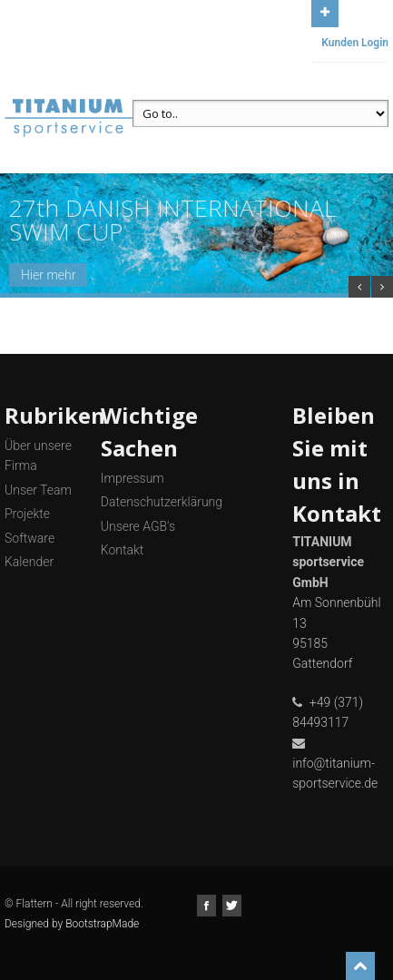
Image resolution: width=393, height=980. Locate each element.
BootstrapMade (102, 924)
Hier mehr (48, 275)
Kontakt (123, 550)
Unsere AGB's (138, 526)
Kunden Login (355, 43)
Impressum (133, 478)
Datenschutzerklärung (162, 502)
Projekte (27, 514)
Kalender (29, 562)
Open (325, 11)
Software (29, 538)
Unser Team (38, 490)
